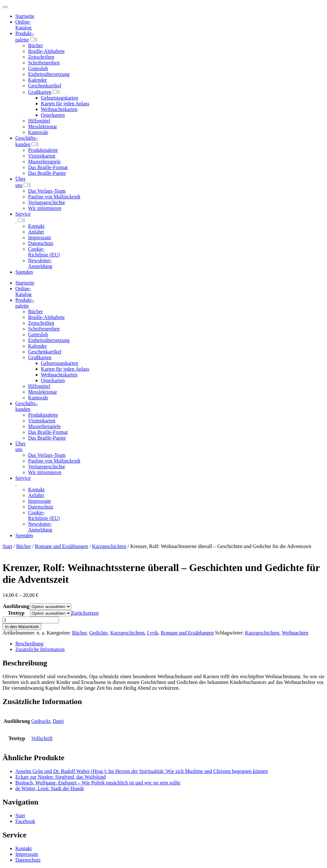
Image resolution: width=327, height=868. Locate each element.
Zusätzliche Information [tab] (40, 649)
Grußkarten (40, 92)
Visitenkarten (42, 156)
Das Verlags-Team (47, 191)
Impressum (39, 237)
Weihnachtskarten (59, 109)
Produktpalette (43, 150)
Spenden (24, 272)
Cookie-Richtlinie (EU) (44, 252)
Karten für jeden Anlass (65, 104)
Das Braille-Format (48, 167)
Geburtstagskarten (59, 98)
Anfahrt (36, 232)
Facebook (25, 821)
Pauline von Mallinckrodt (54, 197)
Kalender (38, 80)
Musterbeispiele (44, 162)
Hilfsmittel (39, 121)
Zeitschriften (41, 57)
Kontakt (36, 226)
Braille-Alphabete (46, 51)
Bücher (35, 45)
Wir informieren (45, 208)
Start (7, 546)
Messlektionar (43, 126)
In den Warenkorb (22, 627)
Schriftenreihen (44, 63)
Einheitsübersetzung (49, 74)
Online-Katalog (23, 25)
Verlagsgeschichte (47, 202)
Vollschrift (42, 738)
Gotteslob (38, 68)
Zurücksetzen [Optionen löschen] (85, 613)
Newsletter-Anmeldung (40, 263)
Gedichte (98, 633)
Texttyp (16, 613)
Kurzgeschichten (109, 546)
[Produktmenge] (31, 620)
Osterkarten (53, 115)
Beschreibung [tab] (29, 644)
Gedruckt (41, 721)
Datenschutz (41, 243)
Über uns (20, 446)
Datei (58, 721)
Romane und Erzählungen (61, 546)
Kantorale (38, 132)
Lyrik (153, 633)
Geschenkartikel (45, 86)
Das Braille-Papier (47, 173)
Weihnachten (295, 633)
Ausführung (16, 606)
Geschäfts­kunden (27, 406)
